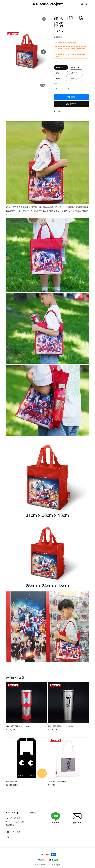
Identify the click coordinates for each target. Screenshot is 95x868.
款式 (55, 62)
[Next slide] (43, 52)
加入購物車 (71, 104)
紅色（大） (61, 67)
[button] (7, 4)
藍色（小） (76, 79)
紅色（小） (76, 67)
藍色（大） (61, 79)
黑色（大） (61, 73)
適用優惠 (58, 37)
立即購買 (71, 97)
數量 (55, 84)
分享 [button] (57, 111)
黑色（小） (76, 73)
